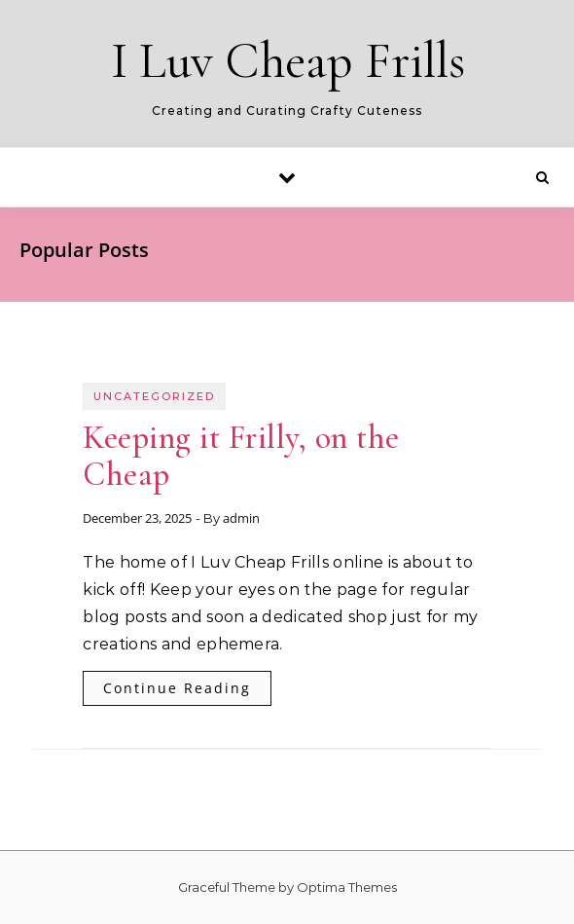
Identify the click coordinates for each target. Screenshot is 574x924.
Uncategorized (154, 396)
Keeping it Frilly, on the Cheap (241, 456)
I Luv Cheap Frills (288, 61)
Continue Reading (177, 688)
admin (241, 518)
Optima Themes (347, 887)
